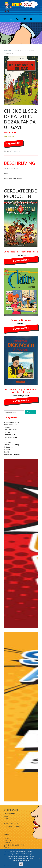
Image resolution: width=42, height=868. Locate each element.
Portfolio (8, 442)
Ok (21, 864)
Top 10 (6, 452)
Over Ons (8, 840)
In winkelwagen (13, 144)
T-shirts (7, 450)
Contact (8, 847)
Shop (11, 51)
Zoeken (30, 412)
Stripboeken (16, 151)
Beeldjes (7, 427)
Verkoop (8, 843)
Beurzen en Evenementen (16, 845)
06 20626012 (12, 824)
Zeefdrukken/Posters (12, 455)
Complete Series (10, 430)
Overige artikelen (11, 437)
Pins (6, 440)
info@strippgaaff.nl (14, 826)
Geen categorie (10, 435)
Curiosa (7, 432)
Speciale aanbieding (12, 445)
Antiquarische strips (12, 425)
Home (6, 51)
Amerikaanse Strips (11, 422)
